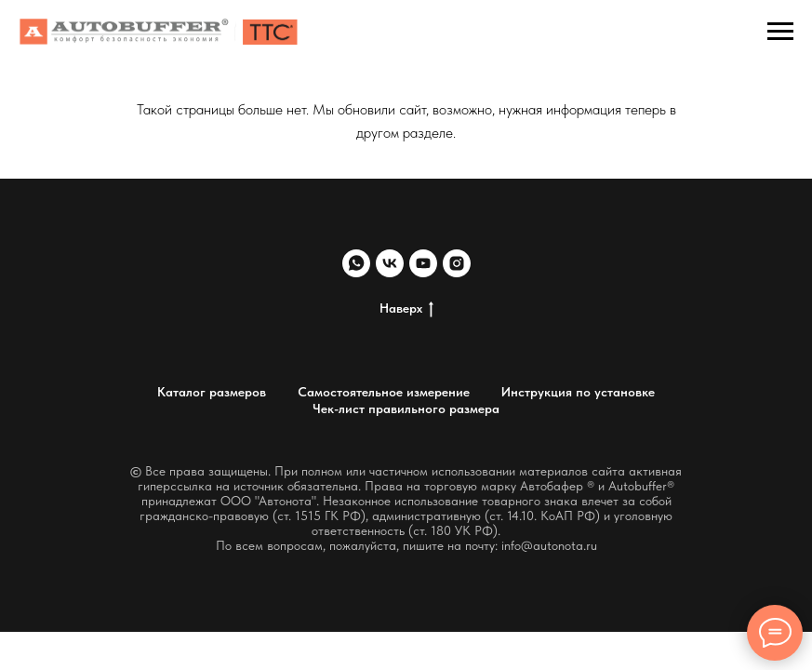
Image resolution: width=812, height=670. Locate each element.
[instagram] (457, 263)
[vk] (390, 263)
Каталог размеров (212, 392)
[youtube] (423, 263)
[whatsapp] (356, 263)
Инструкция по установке (578, 392)
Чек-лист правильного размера (406, 409)
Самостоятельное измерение (384, 392)
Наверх (406, 309)
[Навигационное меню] (780, 32)
